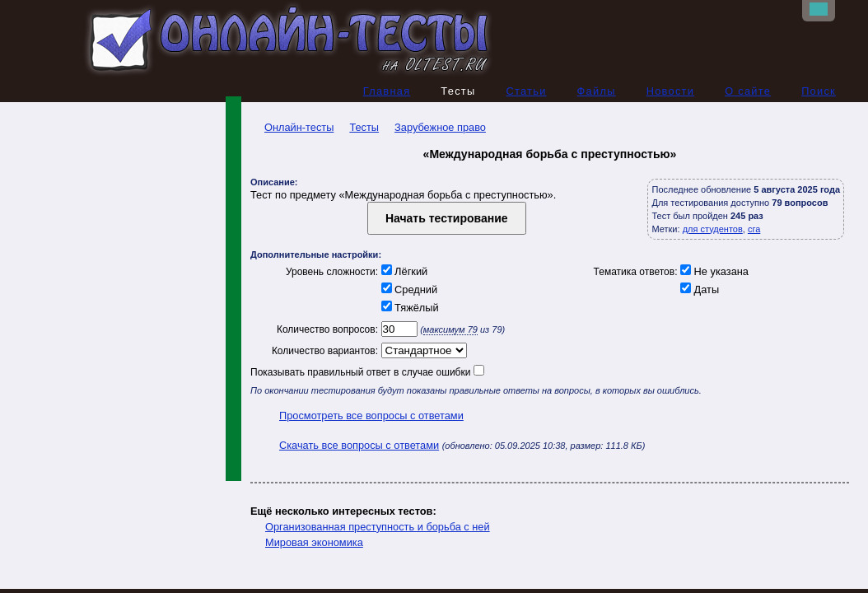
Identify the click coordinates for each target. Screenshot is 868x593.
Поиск (819, 91)
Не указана (713, 271)
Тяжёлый (408, 308)
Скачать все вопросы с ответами (359, 445)
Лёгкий (403, 271)
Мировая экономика (314, 542)
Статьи (526, 91)
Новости (671, 91)
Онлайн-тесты (292, 127)
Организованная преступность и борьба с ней (378, 527)
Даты (699, 289)
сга (754, 229)
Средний (408, 289)
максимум (450, 329)
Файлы (597, 91)
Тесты (364, 127)
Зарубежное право (440, 127)
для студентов (713, 229)
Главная (387, 91)
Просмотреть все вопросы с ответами (371, 416)
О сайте (748, 91)
